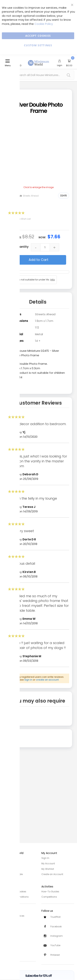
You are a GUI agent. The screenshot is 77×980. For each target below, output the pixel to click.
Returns (7, 926)
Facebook (56, 926)
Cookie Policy (44, 24)
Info (53, 280)
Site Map (8, 869)
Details (38, 302)
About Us (8, 863)
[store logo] (39, 61)
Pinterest (55, 955)
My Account (48, 863)
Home (6, 858)
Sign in (28, 680)
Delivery (7, 920)
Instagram (57, 936)
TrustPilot (55, 917)
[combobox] (38, 75)
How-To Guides (50, 891)
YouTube (55, 945)
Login (60, 65)
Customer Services (14, 915)
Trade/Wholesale (13, 874)
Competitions (49, 896)
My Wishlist (48, 869)
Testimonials (10, 953)
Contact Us (9, 931)
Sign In (45, 858)
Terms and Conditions (16, 896)
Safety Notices (11, 948)
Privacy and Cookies (15, 891)
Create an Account (52, 874)
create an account (47, 680)
